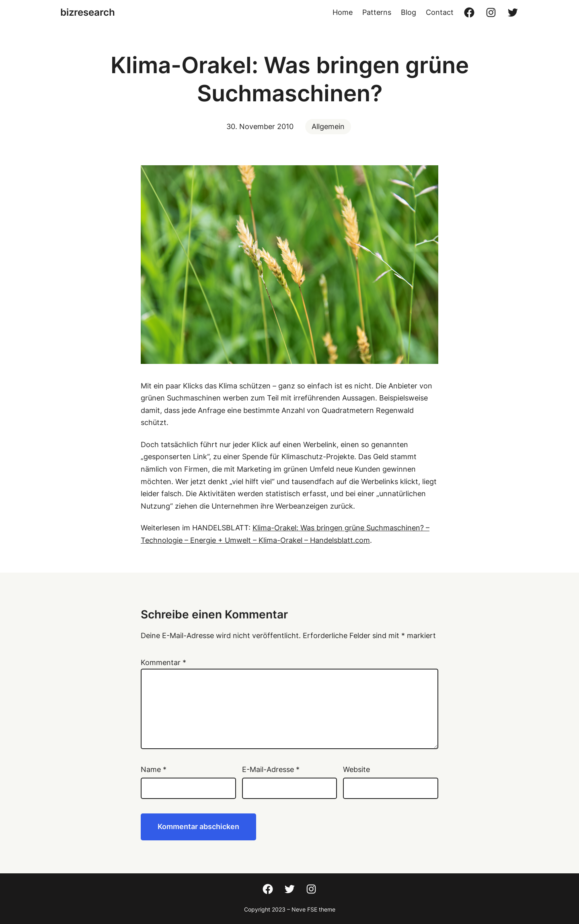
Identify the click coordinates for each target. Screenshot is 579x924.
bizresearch (88, 12)
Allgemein (328, 126)
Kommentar (163, 662)
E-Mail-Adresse (271, 769)
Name (154, 769)
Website (356, 769)
